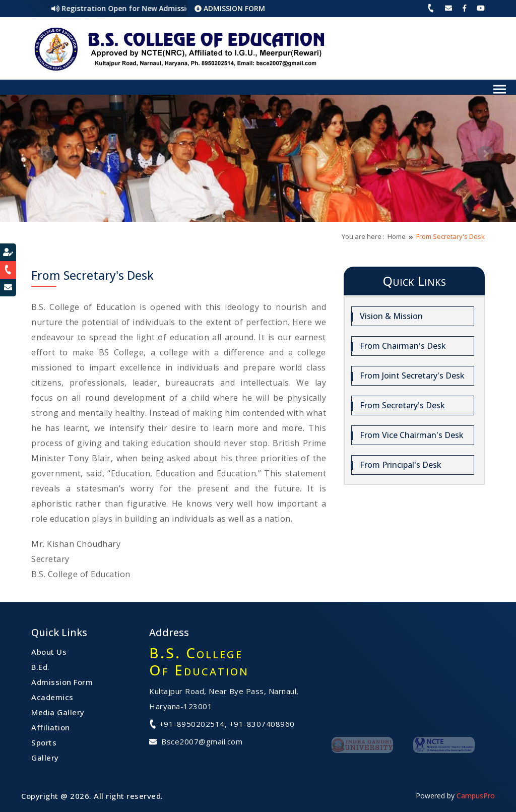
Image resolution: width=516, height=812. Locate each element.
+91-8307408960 (262, 724)
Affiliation (51, 727)
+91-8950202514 (187, 724)
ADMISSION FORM (230, 8)
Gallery (45, 758)
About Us (49, 652)
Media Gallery (58, 712)
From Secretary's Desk (450, 236)
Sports (44, 742)
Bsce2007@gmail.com (196, 741)
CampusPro (476, 796)
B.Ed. (41, 667)
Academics (52, 697)
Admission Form (62, 682)
